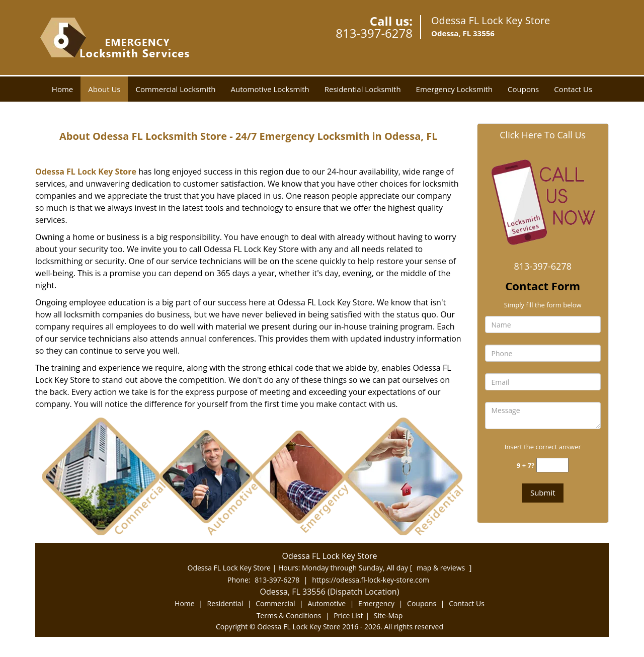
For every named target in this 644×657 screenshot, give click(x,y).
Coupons (523, 89)
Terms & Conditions (289, 615)
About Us (104, 89)
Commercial (275, 603)
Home (62, 89)
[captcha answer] (552, 465)
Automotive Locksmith (270, 89)
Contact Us (573, 89)
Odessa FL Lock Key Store (86, 172)
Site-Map (388, 615)
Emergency (376, 603)
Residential (225, 603)
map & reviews (442, 568)
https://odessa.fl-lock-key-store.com (371, 580)
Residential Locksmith (363, 89)
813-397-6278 (374, 33)
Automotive (327, 603)
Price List (348, 615)
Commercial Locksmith (175, 89)
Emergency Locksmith (454, 89)
